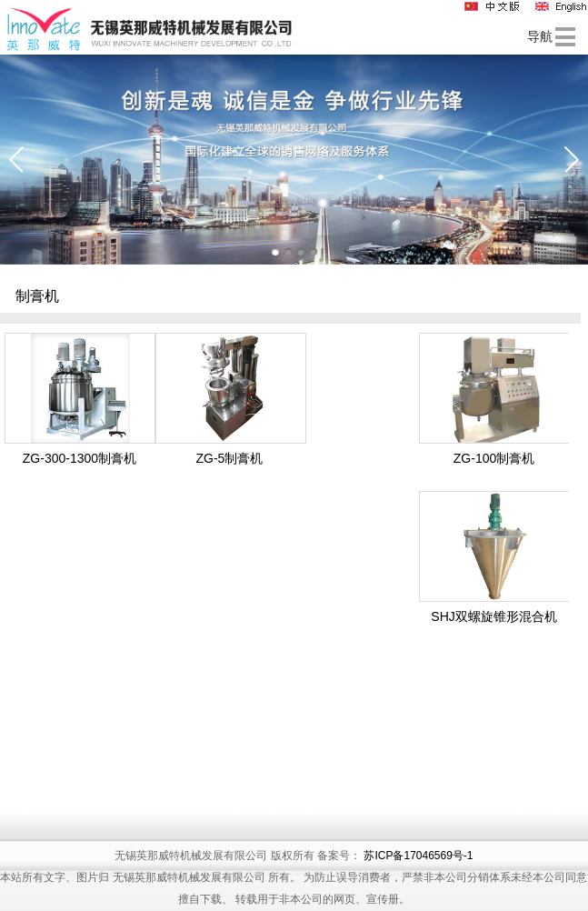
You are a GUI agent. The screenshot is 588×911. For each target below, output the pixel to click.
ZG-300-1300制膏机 (80, 458)
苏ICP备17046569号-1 (418, 882)
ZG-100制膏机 (494, 458)
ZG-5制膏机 (229, 458)
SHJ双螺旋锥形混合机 (493, 616)
